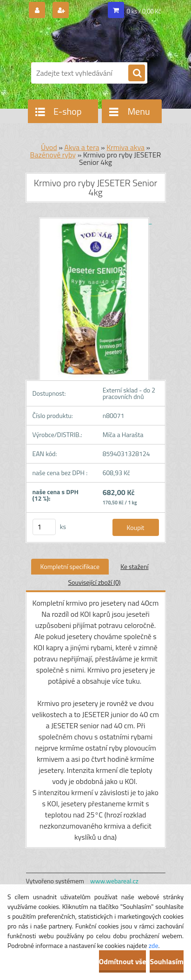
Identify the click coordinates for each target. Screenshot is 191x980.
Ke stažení (134, 566)
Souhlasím (167, 961)
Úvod (49, 147)
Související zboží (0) (94, 582)
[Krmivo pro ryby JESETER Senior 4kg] (96, 221)
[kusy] (44, 527)
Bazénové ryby (53, 155)
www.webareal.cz (114, 881)
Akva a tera (82, 147)
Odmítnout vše (123, 961)
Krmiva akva (125, 147)
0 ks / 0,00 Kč (144, 11)
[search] (137, 73)
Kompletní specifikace (70, 566)
